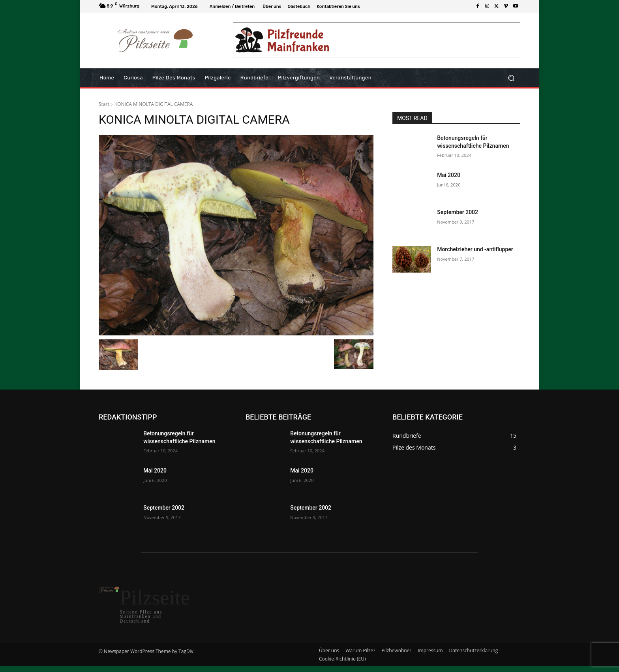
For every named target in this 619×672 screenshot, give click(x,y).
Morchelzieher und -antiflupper (475, 249)
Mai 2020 (449, 175)
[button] (511, 78)
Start (104, 104)
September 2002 (458, 212)
